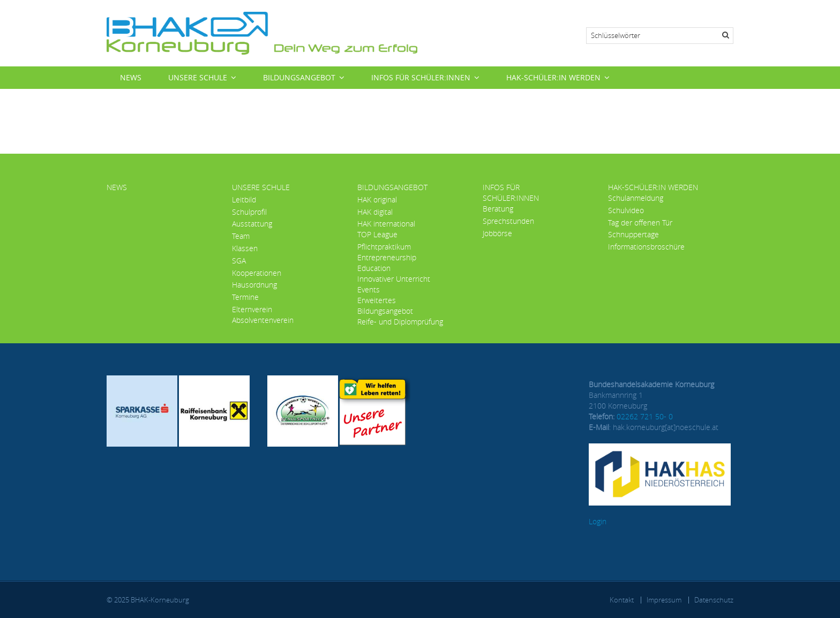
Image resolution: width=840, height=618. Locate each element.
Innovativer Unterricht (394, 279)
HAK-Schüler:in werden (553, 77)
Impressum (664, 600)
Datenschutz (714, 600)
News (131, 77)
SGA (239, 261)
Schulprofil (249, 212)
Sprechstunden (508, 221)
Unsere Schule (198, 77)
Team (241, 236)
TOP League (377, 234)
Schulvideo (626, 210)
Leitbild (244, 199)
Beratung (498, 209)
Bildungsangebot (299, 77)
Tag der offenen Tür (640, 223)
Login (598, 521)
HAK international (386, 224)
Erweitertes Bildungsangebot (385, 306)
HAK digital (375, 212)
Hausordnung (254, 285)
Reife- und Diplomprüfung (400, 322)
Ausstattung (252, 224)
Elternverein (252, 309)
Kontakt (622, 600)
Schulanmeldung (636, 198)
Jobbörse (497, 233)
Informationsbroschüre (646, 247)
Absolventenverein (263, 320)
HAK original (377, 199)
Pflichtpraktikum (384, 247)
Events (369, 289)
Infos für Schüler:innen (421, 77)
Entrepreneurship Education (387, 263)
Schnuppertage (633, 234)
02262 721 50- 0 (645, 416)
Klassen (245, 248)
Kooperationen (257, 273)
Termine (245, 297)
